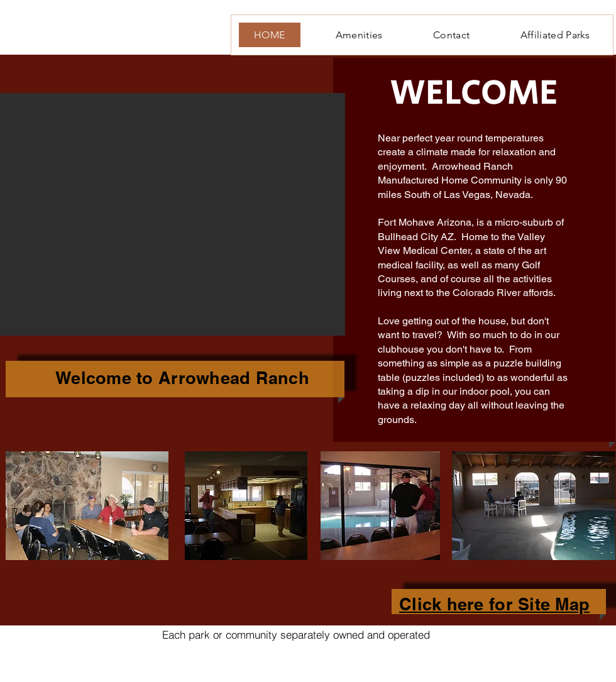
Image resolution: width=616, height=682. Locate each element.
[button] (173, 214)
